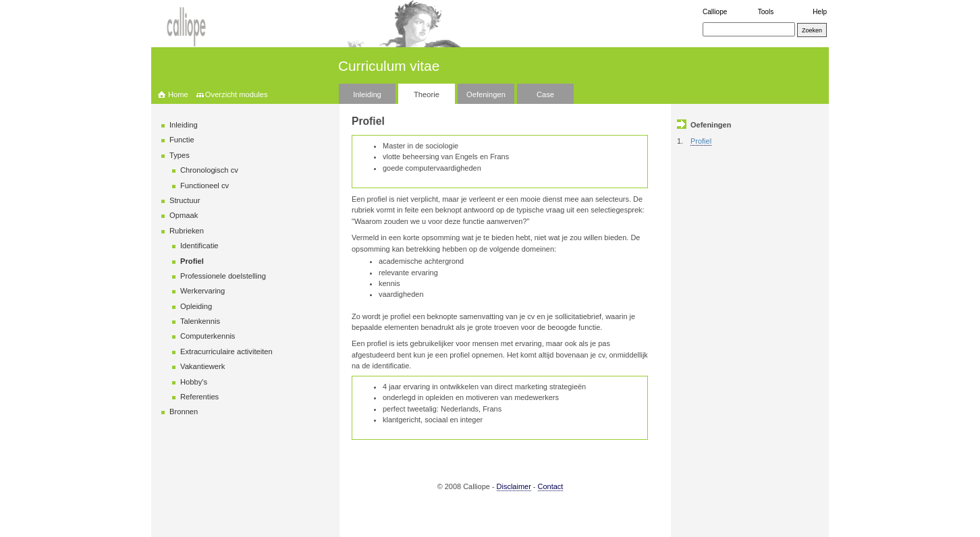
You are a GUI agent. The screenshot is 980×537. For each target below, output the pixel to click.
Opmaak (184, 215)
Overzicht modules (237, 94)
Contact (551, 486)
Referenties (199, 397)
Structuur (185, 200)
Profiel (192, 261)
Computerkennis (208, 336)
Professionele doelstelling (223, 276)
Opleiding (196, 306)
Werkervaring (202, 291)
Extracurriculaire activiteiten (226, 351)
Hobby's (194, 382)
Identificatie (199, 246)
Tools (766, 12)
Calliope (715, 12)
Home (178, 94)
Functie (182, 140)
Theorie (427, 94)
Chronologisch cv (209, 170)
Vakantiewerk (202, 366)
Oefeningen (486, 94)
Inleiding (367, 94)
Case (545, 94)
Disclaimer (514, 486)
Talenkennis (200, 321)
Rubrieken (187, 231)
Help (820, 12)
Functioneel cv (205, 186)
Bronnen (184, 412)
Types (180, 155)
